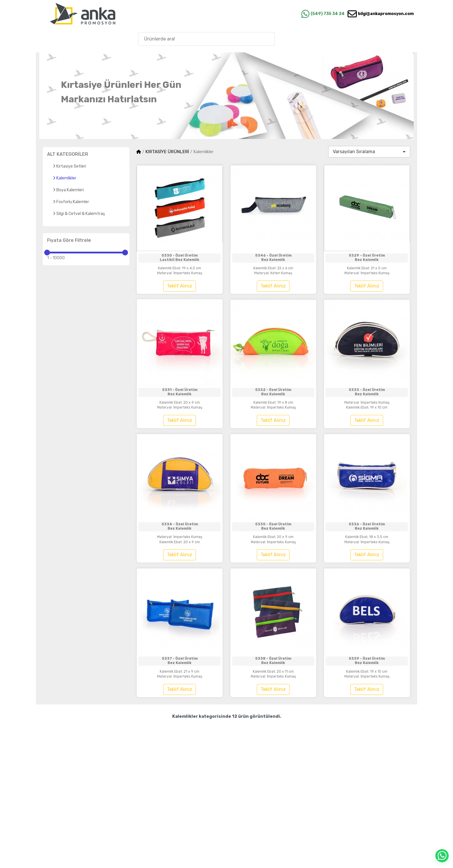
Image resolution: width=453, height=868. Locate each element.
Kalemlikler (65, 178)
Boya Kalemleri (68, 190)
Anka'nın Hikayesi (383, 39)
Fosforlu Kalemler (71, 202)
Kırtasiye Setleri (69, 166)
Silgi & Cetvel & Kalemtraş (79, 214)
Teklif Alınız (180, 295)
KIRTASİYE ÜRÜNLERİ (167, 152)
